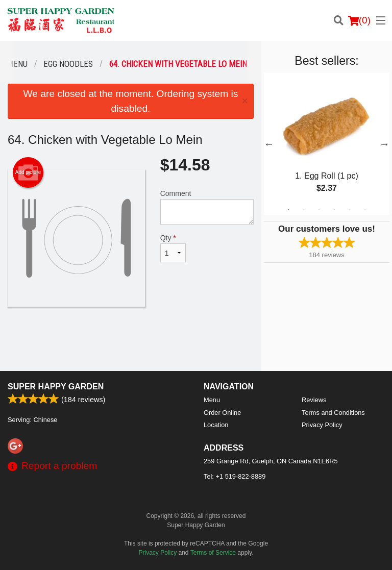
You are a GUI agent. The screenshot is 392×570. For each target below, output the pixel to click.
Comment (207, 207)
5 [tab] (350, 210)
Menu (212, 400)
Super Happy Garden (56, 387)
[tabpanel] (327, 144)
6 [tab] (365, 210)
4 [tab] (334, 210)
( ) (359, 20)
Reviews (314, 400)
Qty (173, 248)
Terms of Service (213, 553)
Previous (269, 144)
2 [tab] (304, 210)
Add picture (28, 172)
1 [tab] (288, 210)
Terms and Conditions (333, 413)
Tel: (235, 476)
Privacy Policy (322, 425)
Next (384, 144)
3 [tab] (319, 210)
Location (216, 425)
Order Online (222, 413)
